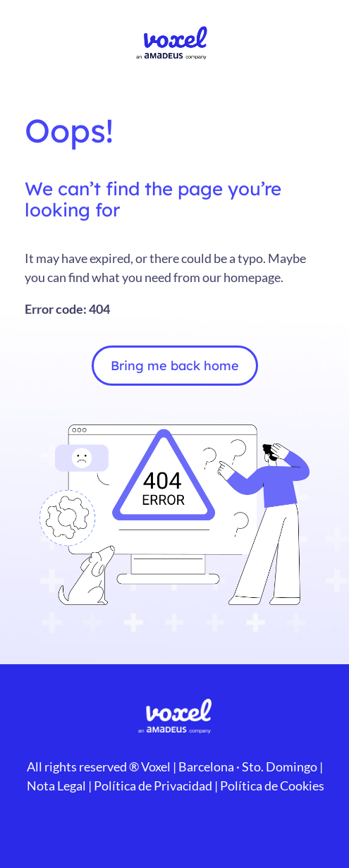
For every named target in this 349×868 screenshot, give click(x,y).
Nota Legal (56, 786)
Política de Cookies (271, 786)
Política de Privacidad (152, 786)
